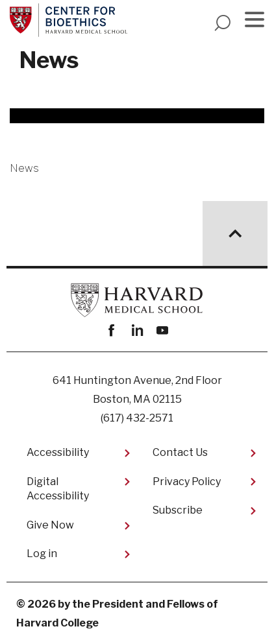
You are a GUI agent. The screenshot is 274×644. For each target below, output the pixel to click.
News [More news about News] (24, 168)
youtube (163, 330)
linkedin (137, 330)
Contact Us (180, 452)
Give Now (50, 525)
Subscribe (178, 510)
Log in (42, 554)
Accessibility (58, 452)
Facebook (112, 330)
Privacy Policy (187, 482)
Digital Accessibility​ (58, 489)
